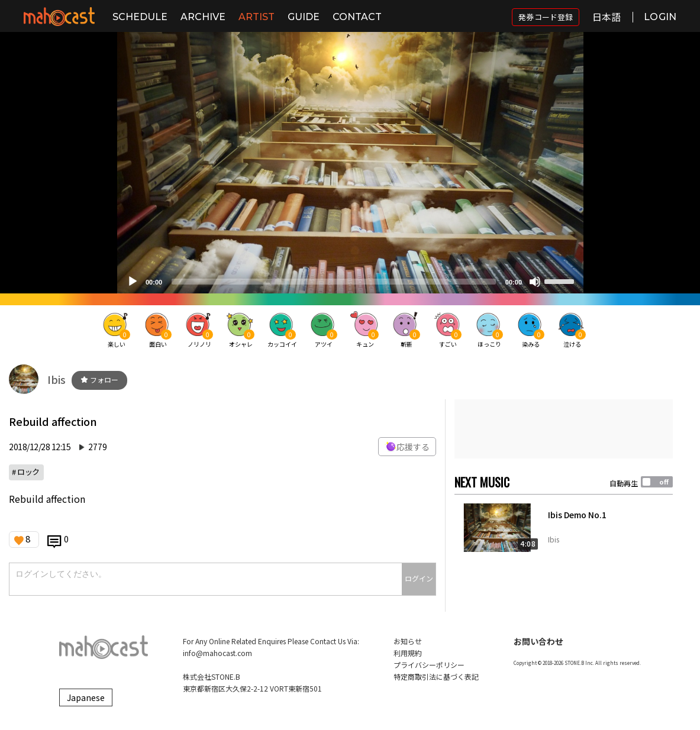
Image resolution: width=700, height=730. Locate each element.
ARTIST (257, 17)
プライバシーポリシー (429, 665)
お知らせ (408, 641)
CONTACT (357, 17)
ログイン (419, 578)
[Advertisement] (564, 429)
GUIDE (304, 17)
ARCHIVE (203, 17)
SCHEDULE (140, 17)
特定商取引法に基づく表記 (436, 676)
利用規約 (408, 653)
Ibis (57, 379)
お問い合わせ (538, 641)
